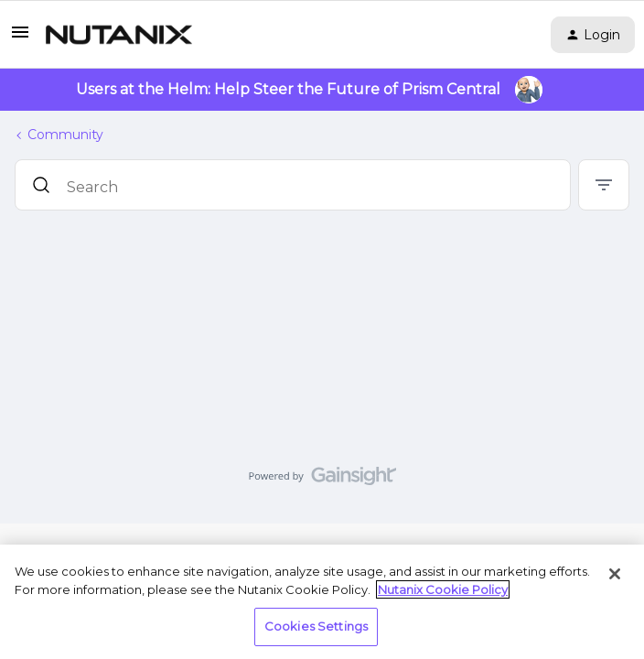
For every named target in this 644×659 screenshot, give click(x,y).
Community (65, 135)
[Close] (615, 574)
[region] (322, 602)
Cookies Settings (316, 626)
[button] (20, 38)
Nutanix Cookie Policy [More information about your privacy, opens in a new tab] (443, 589)
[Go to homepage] (119, 35)
